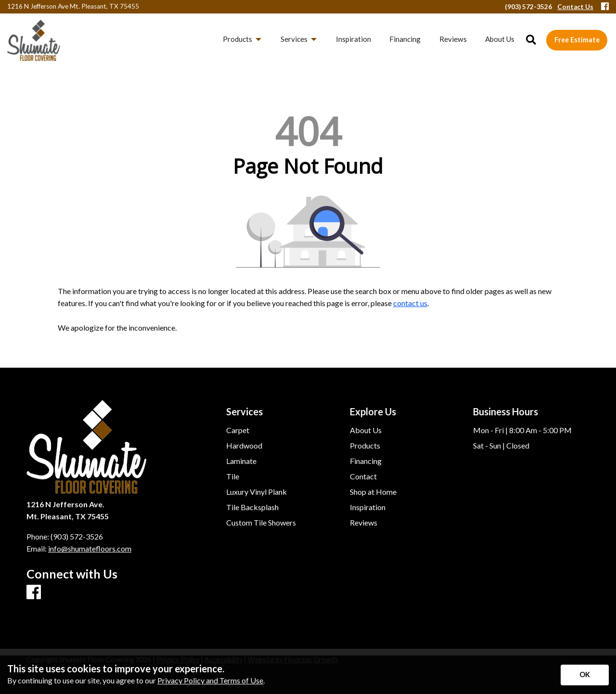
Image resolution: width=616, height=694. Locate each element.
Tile (233, 476)
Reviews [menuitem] (453, 39)
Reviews (364, 523)
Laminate (241, 461)
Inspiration (368, 507)
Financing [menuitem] (405, 39)
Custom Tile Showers (261, 523)
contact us (410, 303)
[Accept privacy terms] (585, 675)
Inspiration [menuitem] (353, 39)
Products (365, 446)
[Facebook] (605, 7)
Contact (363, 476)
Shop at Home (373, 492)
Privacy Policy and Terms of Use (210, 680)
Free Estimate (577, 40)
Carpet (238, 430)
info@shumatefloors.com (90, 548)
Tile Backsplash (252, 507)
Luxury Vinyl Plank (257, 492)
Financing (366, 461)
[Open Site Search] (531, 40)
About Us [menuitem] (500, 39)
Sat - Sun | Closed (501, 446)
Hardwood (244, 446)
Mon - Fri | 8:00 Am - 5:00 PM (522, 430)
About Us (366, 430)
